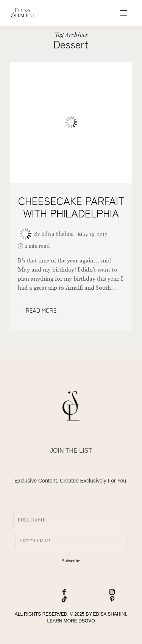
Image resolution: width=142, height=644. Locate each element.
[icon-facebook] (47, 592)
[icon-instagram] (95, 592)
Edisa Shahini (58, 234)
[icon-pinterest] (95, 600)
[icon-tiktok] (47, 600)
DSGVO (87, 621)
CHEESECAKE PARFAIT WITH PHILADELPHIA (71, 207)
